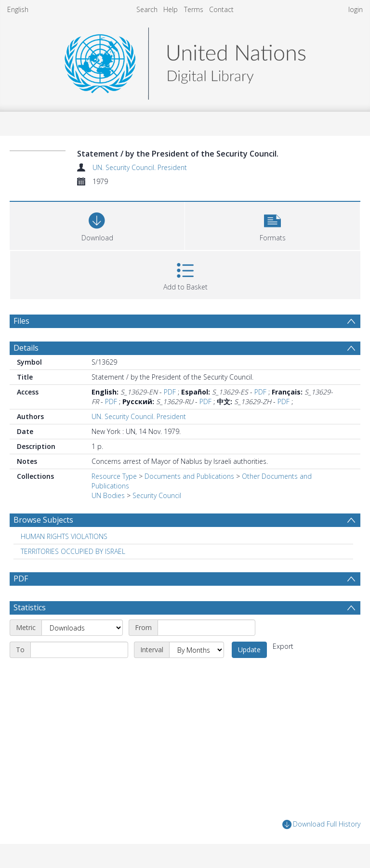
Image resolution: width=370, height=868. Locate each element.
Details (26, 348)
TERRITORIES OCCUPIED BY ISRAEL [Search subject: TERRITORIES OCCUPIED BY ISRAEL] (73, 551)
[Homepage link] (185, 61)
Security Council (157, 495)
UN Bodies (108, 495)
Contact (221, 9)
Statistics (30, 607)
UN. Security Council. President (140, 167)
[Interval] (197, 650)
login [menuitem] (356, 9)
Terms (194, 9)
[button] (272, 225)
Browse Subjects (43, 520)
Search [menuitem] (147, 9)
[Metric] (82, 628)
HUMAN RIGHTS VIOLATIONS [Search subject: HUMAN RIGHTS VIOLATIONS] (64, 536)
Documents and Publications (189, 476)
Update (249, 650)
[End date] (79, 650)
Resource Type (114, 476)
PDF (170, 392)
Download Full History (321, 824)
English (18, 9)
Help (171, 9)
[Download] (97, 225)
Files (21, 321)
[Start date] (206, 628)
